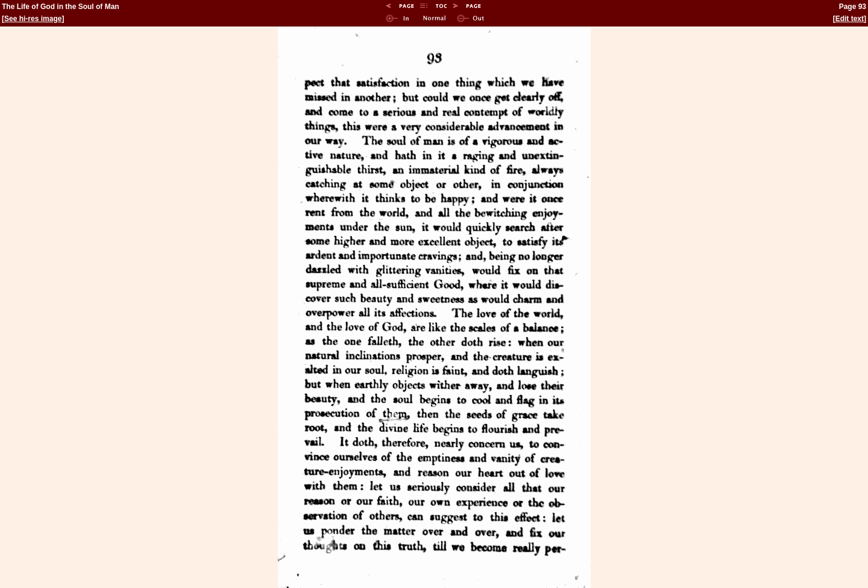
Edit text (850, 19)
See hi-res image (33, 19)
